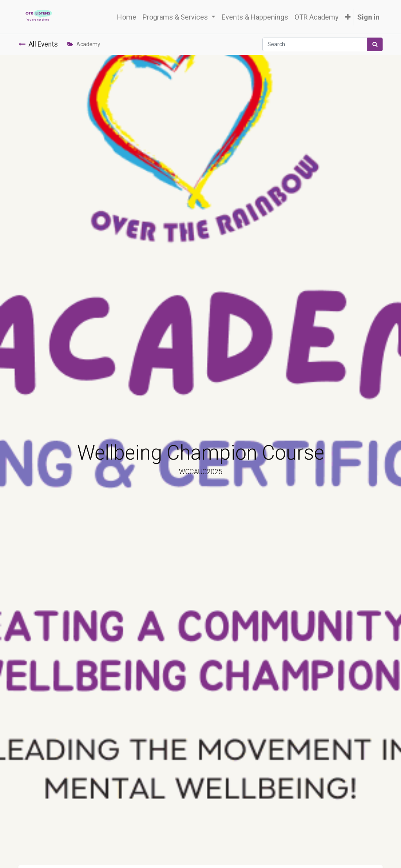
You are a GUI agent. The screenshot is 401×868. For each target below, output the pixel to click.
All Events (38, 44)
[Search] (375, 44)
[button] (348, 17)
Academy (84, 44)
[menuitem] (127, 17)
